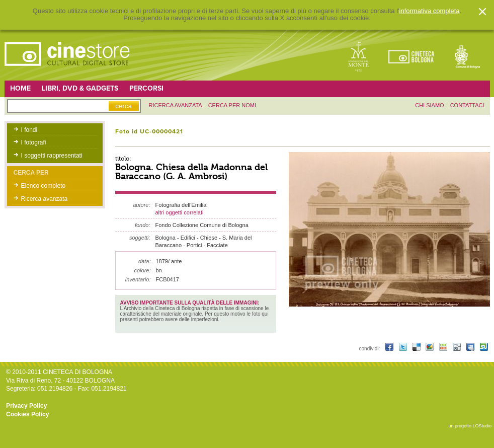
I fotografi (34, 142)
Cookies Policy (27, 414)
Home (20, 88)
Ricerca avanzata (45, 199)
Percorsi (146, 88)
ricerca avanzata (176, 105)
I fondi (29, 130)
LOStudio (482, 426)
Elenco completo (44, 186)
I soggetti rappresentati (52, 156)
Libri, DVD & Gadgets (80, 88)
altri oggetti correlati (180, 212)
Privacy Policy (26, 406)
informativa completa (430, 11)
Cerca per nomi (232, 105)
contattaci (467, 105)
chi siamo (429, 105)
